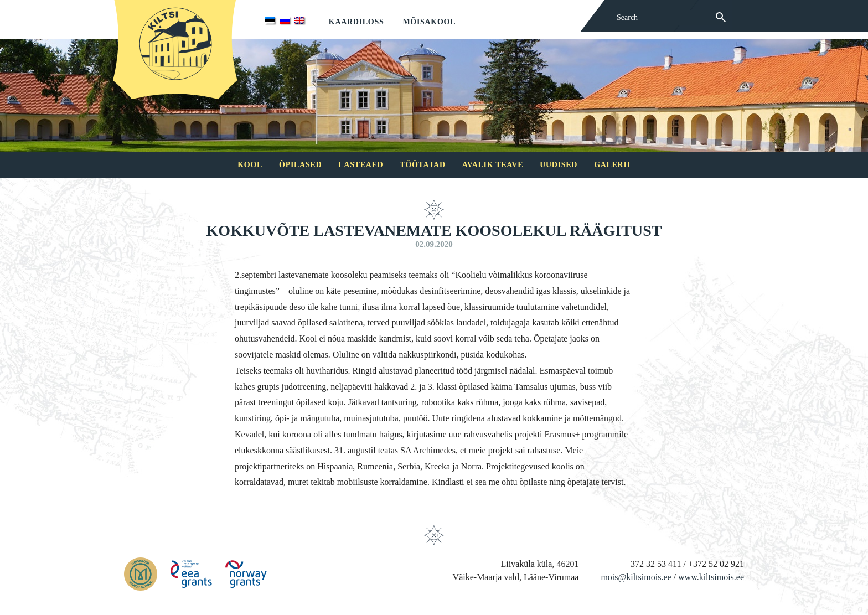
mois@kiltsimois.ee (636, 577)
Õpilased (300, 165)
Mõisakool (429, 22)
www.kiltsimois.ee (711, 577)
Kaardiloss (356, 22)
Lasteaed (361, 165)
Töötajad (422, 165)
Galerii (612, 165)
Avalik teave (493, 165)
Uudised (559, 165)
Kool (250, 165)
